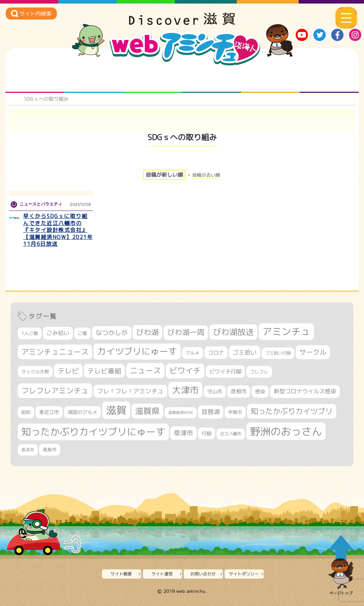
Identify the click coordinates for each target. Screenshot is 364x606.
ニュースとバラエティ (329, 79)
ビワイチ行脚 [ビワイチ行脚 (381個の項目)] (225, 371)
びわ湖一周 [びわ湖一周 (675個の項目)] (186, 332)
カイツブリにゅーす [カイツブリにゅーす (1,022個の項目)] (137, 351)
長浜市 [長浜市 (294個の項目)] (28, 450)
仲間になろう (153, 79)
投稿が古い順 (206, 175)
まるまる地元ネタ (211, 79)
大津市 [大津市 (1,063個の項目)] (185, 390)
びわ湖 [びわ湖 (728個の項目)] (147, 332)
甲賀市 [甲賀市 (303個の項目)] (235, 412)
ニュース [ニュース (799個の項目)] (145, 370)
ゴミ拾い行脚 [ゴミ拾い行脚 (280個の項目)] (278, 353)
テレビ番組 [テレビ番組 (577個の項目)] (104, 371)
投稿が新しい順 (164, 175)
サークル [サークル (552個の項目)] (313, 352)
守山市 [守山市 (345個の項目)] (215, 392)
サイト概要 (121, 574)
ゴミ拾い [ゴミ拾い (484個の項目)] (245, 352)
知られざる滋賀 (35, 79)
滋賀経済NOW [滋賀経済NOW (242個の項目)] (181, 413)
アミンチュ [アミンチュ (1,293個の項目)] (286, 331)
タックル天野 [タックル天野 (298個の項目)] (35, 372)
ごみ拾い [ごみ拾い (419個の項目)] (58, 333)
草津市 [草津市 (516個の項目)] (183, 433)
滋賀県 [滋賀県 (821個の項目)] (147, 411)
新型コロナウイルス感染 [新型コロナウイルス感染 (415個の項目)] (305, 391)
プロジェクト (270, 79)
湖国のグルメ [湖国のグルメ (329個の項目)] (82, 412)
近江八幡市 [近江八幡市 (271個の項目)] (231, 434)
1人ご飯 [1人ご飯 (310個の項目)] (30, 333)
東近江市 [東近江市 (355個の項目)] (49, 412)
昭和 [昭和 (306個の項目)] (26, 412)
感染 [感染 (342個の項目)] (260, 392)
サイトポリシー (244, 574)
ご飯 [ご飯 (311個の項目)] (82, 333)
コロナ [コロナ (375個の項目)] (216, 353)
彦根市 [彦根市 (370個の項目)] (239, 391)
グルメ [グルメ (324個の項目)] (192, 353)
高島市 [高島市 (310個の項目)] (50, 450)
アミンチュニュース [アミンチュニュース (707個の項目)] (55, 352)
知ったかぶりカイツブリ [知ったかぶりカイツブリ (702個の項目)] (292, 411)
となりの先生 (94, 79)
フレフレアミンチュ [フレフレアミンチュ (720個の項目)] (55, 390)
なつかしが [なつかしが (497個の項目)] (112, 333)
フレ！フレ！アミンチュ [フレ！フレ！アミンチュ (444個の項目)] (130, 391)
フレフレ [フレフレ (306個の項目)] (259, 372)
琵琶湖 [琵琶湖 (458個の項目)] (211, 412)
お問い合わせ (203, 574)
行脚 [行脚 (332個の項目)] (207, 433)
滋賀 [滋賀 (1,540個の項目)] (116, 410)
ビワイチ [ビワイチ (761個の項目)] (185, 371)
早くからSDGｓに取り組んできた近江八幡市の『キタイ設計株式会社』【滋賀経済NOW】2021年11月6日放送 (58, 230)
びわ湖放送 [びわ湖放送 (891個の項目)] (233, 332)
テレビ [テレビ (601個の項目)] (68, 371)
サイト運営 (162, 574)
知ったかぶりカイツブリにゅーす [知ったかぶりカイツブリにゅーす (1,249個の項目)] (93, 432)
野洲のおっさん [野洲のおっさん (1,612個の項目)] (286, 431)
